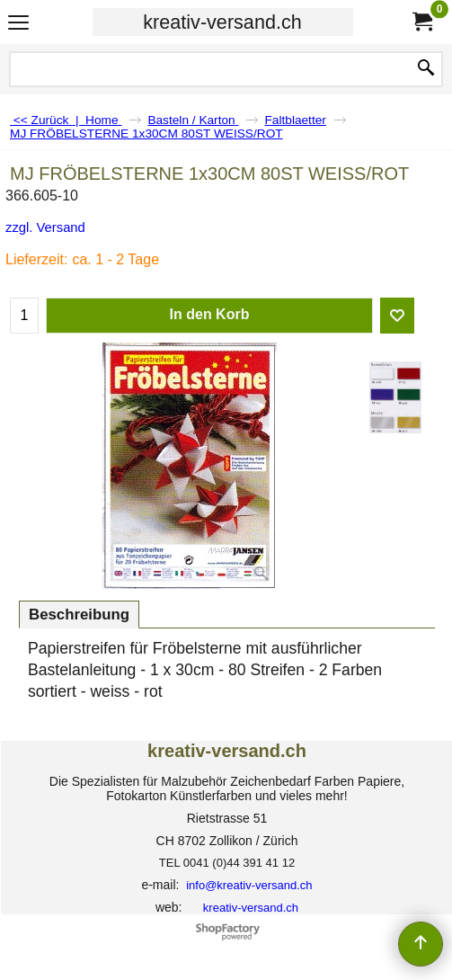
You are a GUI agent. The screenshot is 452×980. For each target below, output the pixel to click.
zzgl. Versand (45, 227)
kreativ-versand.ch (222, 22)
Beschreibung (79, 615)
